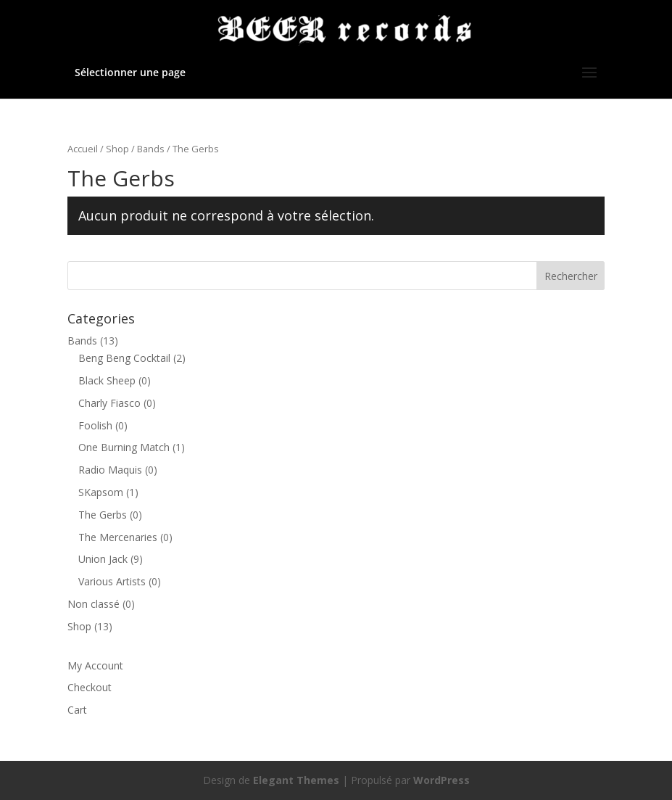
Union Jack (103, 559)
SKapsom (101, 492)
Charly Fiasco (109, 403)
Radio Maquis (110, 470)
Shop (117, 149)
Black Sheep (107, 380)
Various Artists (112, 581)
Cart (77, 710)
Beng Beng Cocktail (124, 358)
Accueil (83, 149)
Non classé (94, 604)
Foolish (95, 425)
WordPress (441, 780)
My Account (95, 665)
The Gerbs (103, 515)
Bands (151, 149)
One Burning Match (124, 447)
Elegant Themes (296, 780)
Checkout (90, 687)
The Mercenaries (118, 537)
